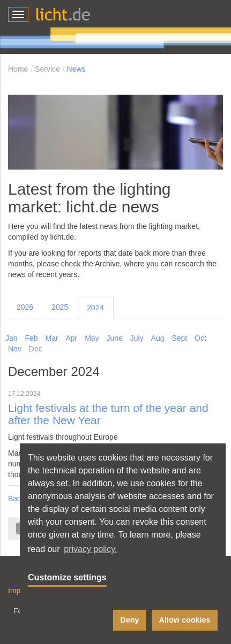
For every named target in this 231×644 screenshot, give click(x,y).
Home (18, 69)
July (137, 338)
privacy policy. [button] (90, 549)
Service (47, 69)
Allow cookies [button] (185, 620)
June (115, 338)
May (92, 338)
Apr (72, 338)
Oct (200, 338)
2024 (95, 308)
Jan (12, 338)
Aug (158, 338)
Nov (15, 349)
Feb (31, 338)
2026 (25, 307)
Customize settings (67, 577)
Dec (36, 349)
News (76, 69)
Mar (51, 338)
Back (16, 499)
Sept (179, 338)
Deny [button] (129, 620)
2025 (60, 307)
